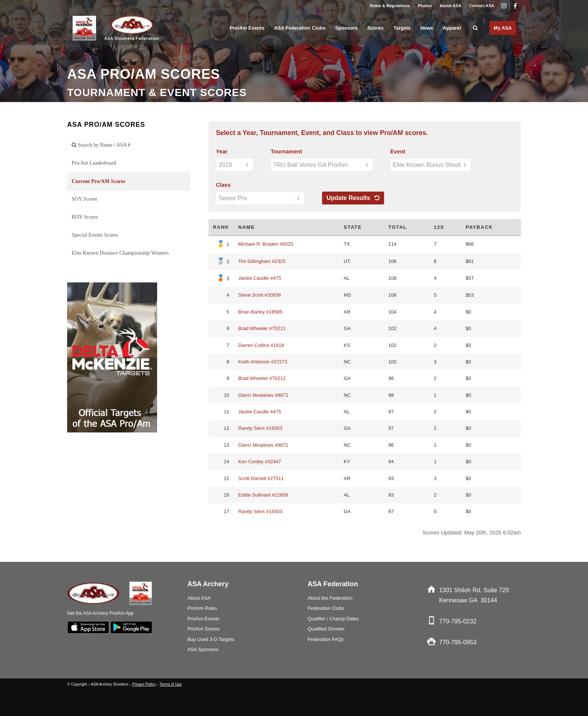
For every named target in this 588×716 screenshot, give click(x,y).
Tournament (286, 152)
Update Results (353, 198)
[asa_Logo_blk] (117, 28)
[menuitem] (390, 6)
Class (223, 185)
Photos (425, 6)
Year (222, 152)
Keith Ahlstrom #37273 (263, 362)
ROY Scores (85, 217)
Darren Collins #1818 (261, 345)
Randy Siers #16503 (260, 428)
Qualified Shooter (326, 629)
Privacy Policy (144, 684)
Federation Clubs (326, 608)
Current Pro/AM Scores (98, 181)
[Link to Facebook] (515, 6)
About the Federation (330, 598)
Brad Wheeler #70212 (262, 328)
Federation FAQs (326, 639)
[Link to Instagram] (504, 6)
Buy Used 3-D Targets (211, 639)
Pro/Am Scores (204, 629)
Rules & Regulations (390, 6)
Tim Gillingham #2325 (262, 261)
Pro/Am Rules (202, 608)
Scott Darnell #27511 (261, 478)
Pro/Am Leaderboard (94, 163)
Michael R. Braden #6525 (266, 244)
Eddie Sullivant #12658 (263, 495)
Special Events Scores (95, 235)
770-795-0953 (458, 642)
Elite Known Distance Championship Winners (120, 253)
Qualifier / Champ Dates (333, 619)
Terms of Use (171, 684)
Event (398, 152)
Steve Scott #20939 (259, 295)
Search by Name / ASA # (101, 145)
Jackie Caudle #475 (259, 278)
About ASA (451, 6)
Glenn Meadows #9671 (263, 395)
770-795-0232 (458, 621)
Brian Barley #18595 (260, 312)
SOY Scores (84, 199)
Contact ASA (482, 6)
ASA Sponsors (203, 649)
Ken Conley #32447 (259, 462)
